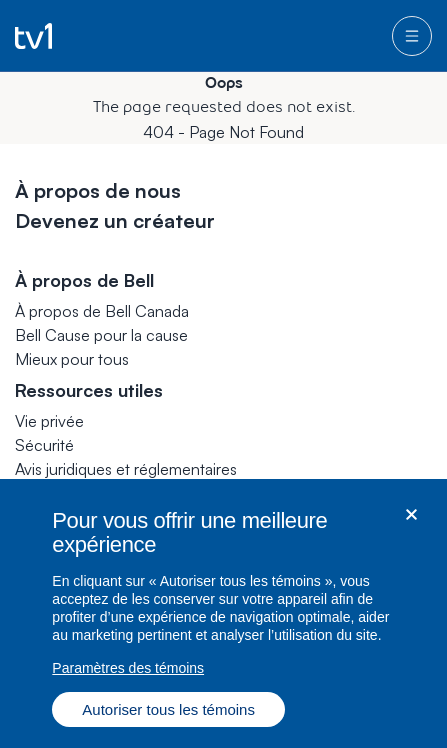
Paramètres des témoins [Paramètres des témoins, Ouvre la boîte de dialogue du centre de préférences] (128, 674)
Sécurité (44, 445)
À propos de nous (98, 190)
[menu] (412, 36)
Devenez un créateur (115, 220)
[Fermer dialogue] (411, 520)
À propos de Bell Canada (102, 311)
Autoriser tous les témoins (168, 715)
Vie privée (49, 421)
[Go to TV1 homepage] (33, 36)
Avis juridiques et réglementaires (126, 469)
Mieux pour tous (72, 359)
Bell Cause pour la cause (101, 335)
